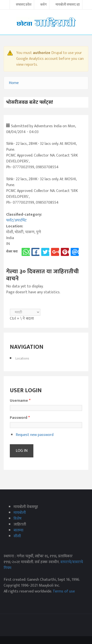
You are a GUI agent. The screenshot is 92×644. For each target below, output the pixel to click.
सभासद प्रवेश (24, 5)
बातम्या (18, 530)
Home (14, 83)
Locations (22, 358)
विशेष (18, 519)
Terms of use (64, 591)
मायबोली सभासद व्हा (68, 5)
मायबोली (20, 513)
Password (20, 418)
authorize (42, 53)
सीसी (17, 536)
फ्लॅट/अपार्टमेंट (16, 220)
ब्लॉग (43, 5)
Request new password (35, 435)
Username (20, 401)
